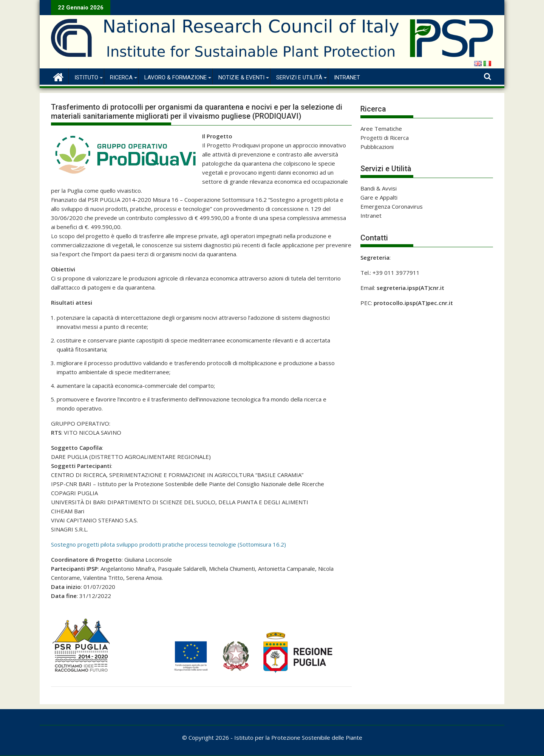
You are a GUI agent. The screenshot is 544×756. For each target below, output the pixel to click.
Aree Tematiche (381, 129)
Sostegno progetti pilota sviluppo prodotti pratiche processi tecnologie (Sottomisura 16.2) (168, 544)
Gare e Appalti (379, 197)
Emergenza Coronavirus (392, 206)
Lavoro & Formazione (175, 77)
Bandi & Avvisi (379, 188)
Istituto (86, 77)
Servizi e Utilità (299, 77)
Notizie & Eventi (241, 77)
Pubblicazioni (377, 147)
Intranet (347, 77)
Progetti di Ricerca (385, 138)
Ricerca (121, 77)
